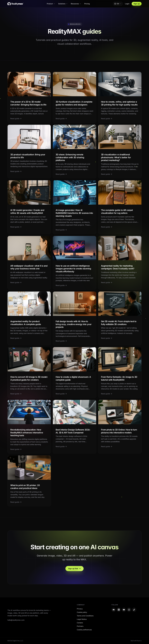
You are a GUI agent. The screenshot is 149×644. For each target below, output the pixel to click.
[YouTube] (124, 610)
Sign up (137, 4)
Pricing (87, 4)
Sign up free (74, 568)
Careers (80, 623)
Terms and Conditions (85, 616)
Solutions (63, 4)
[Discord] (114, 610)
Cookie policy (82, 612)
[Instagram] (129, 610)
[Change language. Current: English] (118, 4)
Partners (80, 626)
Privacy (80, 609)
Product (51, 4)
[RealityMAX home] (15, 4)
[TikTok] (134, 610)
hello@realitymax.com (16, 620)
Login (127, 4)
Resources (76, 4)
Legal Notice (82, 619)
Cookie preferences (84, 630)
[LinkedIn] (119, 610)
